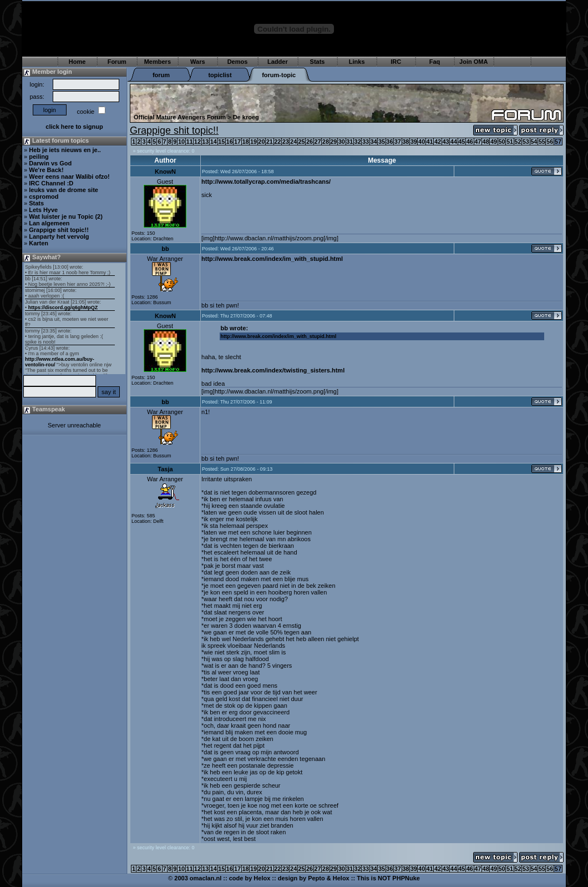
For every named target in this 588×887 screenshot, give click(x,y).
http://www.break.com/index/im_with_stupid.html (272, 259)
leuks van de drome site (64, 190)
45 (462, 142)
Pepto (316, 878)
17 (237, 142)
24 (293, 142)
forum (161, 75)
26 (310, 142)
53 (526, 142)
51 (510, 142)
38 (405, 142)
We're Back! (46, 170)
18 (245, 142)
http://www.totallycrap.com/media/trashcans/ (266, 182)
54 (534, 142)
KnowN (165, 172)
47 (478, 142)
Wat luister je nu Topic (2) (66, 216)
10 (181, 142)
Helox (262, 878)
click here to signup (74, 127)
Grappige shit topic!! (59, 230)
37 (398, 142)
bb (165, 249)
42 (438, 142)
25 (302, 142)
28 (326, 142)
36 (389, 142)
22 (277, 142)
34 (373, 142)
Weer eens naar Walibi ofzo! (69, 177)
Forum (117, 62)
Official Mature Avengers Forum (180, 117)
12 (197, 142)
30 (342, 142)
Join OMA (473, 62)
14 (214, 142)
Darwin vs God (50, 163)
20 (261, 142)
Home (77, 62)
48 (486, 142)
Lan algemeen (49, 223)
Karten (39, 243)
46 (470, 142)
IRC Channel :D (51, 183)
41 (430, 142)
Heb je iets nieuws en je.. (65, 150)
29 (333, 142)
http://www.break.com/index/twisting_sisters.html (273, 370)
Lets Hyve (43, 210)
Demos (238, 62)
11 (189, 142)
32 (358, 142)
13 (205, 142)
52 (518, 142)
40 (422, 142)
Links (357, 62)
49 (494, 142)
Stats (318, 62)
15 (221, 142)
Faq (435, 62)
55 (542, 142)
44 (454, 142)
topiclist (220, 75)
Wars (198, 62)
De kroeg (246, 117)
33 (366, 142)
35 (382, 142)
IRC (396, 62)
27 (317, 142)
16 (230, 142)
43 (445, 142)
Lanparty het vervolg (59, 236)
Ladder (278, 62)
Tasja (165, 469)
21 (270, 142)
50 (501, 142)
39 (414, 142)
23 (286, 142)
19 (254, 142)
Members (158, 62)
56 (550, 142)
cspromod (44, 196)
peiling (39, 157)
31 (349, 142)
